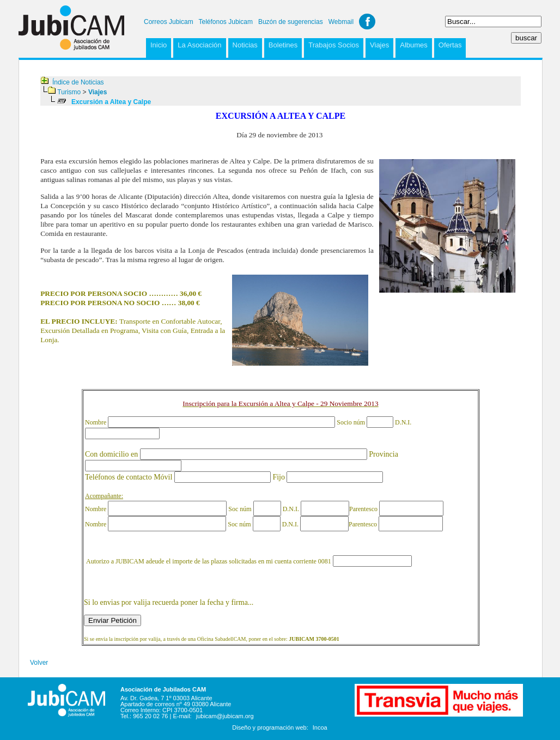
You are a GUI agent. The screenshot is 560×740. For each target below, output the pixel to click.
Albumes (414, 45)
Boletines (283, 45)
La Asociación (199, 45)
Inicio (159, 45)
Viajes (379, 45)
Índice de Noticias (78, 82)
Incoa (320, 727)
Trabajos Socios (334, 45)
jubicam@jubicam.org (225, 716)
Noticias (245, 45)
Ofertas (450, 45)
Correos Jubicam (169, 22)
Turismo (69, 92)
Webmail (341, 22)
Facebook (367, 22)
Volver (39, 663)
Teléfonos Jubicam (226, 22)
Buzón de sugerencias (291, 22)
